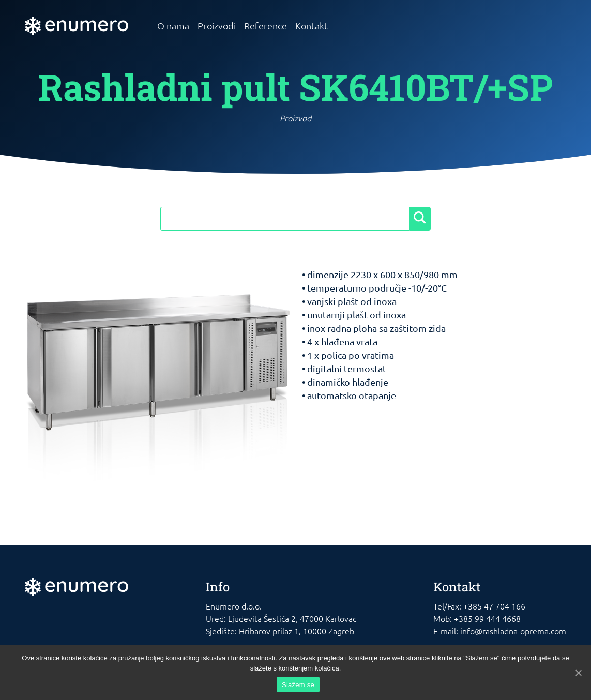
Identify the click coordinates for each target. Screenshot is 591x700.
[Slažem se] (578, 673)
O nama (173, 26)
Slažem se (298, 685)
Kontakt (312, 26)
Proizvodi (217, 26)
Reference (266, 26)
